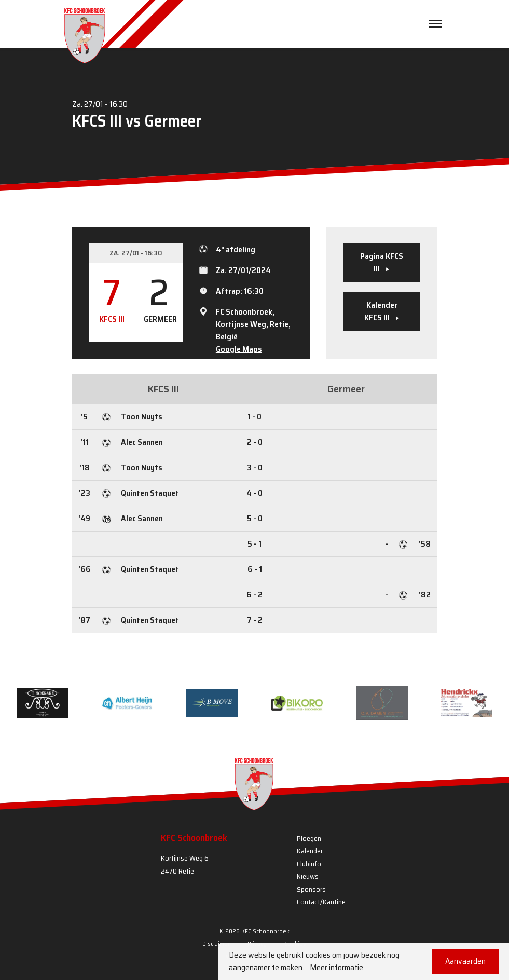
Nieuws (308, 876)
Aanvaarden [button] (465, 961)
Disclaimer (216, 943)
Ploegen (309, 838)
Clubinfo (309, 864)
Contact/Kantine (321, 902)
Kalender (310, 851)
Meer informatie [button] (336, 968)
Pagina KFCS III (382, 262)
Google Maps (239, 349)
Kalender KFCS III (382, 311)
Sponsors (311, 889)
